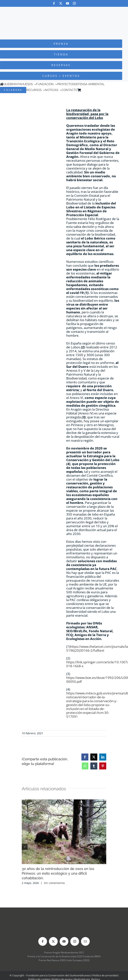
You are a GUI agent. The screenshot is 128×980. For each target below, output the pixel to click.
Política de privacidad (105, 975)
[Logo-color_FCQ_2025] (64, 10)
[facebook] (54, 3)
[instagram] (74, 3)
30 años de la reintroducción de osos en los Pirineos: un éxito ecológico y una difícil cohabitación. (58, 873)
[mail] (85, 941)
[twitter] (61, 3)
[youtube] (67, 3)
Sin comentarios (54, 883)
